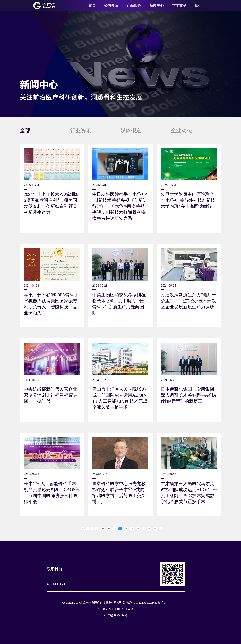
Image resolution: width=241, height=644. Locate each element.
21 (115, 529)
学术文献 (179, 5)
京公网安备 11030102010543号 (116, 609)
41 (149, 529)
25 (138, 529)
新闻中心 (157, 5)
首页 (92, 5)
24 (132, 529)
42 (155, 529)
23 (126, 529)
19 (103, 529)
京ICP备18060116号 (116, 616)
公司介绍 (111, 5)
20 (109, 529)
